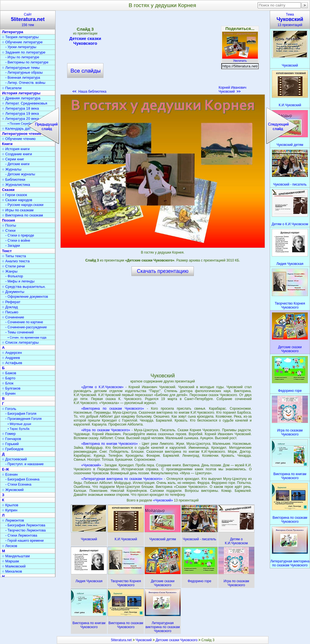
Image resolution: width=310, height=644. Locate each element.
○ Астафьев (12, 363)
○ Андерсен (12, 353)
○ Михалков (12, 571)
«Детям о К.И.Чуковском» (102, 387)
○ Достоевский (14, 459)
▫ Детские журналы (20, 174)
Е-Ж (6, 469)
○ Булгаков (11, 388)
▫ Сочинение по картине (24, 322)
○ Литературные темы (21, 68)
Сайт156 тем (28, 20)
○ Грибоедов (13, 449)
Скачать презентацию (163, 271)
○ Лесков (10, 546)
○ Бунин (9, 393)
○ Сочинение (13, 317)
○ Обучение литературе (22, 42)
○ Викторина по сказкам (22, 215)
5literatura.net (121, 640)
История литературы (21, 93)
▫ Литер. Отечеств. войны (25, 83)
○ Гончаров (11, 439)
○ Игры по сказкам (18, 210)
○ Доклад (10, 307)
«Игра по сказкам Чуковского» (106, 430)
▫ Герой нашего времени (25, 541)
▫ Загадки (13, 246)
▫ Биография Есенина (22, 479)
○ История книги (16, 149)
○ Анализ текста (16, 261)
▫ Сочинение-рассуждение (26, 327)
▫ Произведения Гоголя (24, 419)
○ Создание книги (17, 154)
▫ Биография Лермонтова (25, 525)
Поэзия (9, 220)
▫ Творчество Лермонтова (26, 530)
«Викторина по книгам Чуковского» (110, 444)
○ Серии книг (13, 159)
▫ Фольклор (14, 276)
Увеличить (240, 59)
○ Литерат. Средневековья (25, 103)
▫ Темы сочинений (20, 332)
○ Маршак (10, 561)
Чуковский (144, 640)
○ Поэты (9, 225)
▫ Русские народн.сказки (24, 205)
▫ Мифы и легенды (20, 281)
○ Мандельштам (16, 556)
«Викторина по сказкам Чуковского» (113, 409)
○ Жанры (10, 271)
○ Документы (13, 292)
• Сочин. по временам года (27, 337)
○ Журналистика (16, 185)
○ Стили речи (13, 266)
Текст (7, 251)
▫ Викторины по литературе (27, 62)
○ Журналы (12, 169)
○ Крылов (10, 505)
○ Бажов (9, 373)
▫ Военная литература (23, 78)
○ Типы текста (14, 256)
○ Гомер (9, 434)
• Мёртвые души (19, 424)
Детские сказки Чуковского (85, 41)
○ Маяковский (14, 566)
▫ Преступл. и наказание (25, 464)
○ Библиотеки (14, 179)
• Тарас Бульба (19, 429)
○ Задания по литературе (24, 52)
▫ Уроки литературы (21, 47)
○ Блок (8, 383)
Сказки (8, 190)
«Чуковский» (91, 465)
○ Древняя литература (21, 98)
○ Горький (10, 444)
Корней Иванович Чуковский (232, 90)
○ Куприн (10, 510)
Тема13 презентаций (290, 20)
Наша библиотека (90, 92)
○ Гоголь (9, 409)
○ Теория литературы (20, 37)
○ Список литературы (20, 342)
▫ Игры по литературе (22, 57)
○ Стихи (9, 230)
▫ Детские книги (17, 164)
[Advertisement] (162, 54)
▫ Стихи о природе (20, 235)
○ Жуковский (13, 490)
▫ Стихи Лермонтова (21, 535)
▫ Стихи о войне (18, 241)
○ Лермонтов (13, 520)
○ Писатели (12, 88)
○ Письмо (10, 312)
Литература (13, 32)
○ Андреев (11, 358)
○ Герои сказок (15, 195)
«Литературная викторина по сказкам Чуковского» (122, 479)
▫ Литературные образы (24, 73)
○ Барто (9, 378)
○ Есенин (10, 474)
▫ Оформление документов (27, 297)
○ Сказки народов (17, 200)
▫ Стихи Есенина (18, 484)
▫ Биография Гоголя (21, 414)
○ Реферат (11, 302)
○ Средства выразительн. (24, 287)
